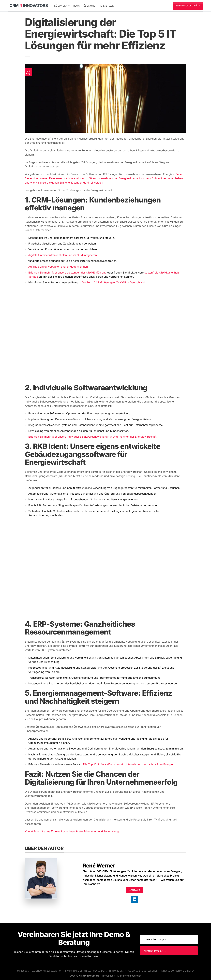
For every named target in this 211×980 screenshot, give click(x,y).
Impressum (23, 971)
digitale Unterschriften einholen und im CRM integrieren (63, 255)
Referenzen (106, 6)
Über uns (89, 6)
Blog (77, 6)
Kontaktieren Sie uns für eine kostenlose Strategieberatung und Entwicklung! (73, 831)
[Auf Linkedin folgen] (135, 899)
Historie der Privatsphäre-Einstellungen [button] (134, 971)
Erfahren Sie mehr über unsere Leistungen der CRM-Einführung (67, 273)
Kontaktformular (146, 880)
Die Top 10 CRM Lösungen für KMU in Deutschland (113, 282)
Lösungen (62, 6)
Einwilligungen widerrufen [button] (178, 971)
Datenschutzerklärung (46, 971)
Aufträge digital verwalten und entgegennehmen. (58, 267)
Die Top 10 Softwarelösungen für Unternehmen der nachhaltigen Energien (129, 764)
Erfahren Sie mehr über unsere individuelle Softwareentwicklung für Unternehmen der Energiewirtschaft (92, 437)
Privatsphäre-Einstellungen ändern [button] (85, 971)
